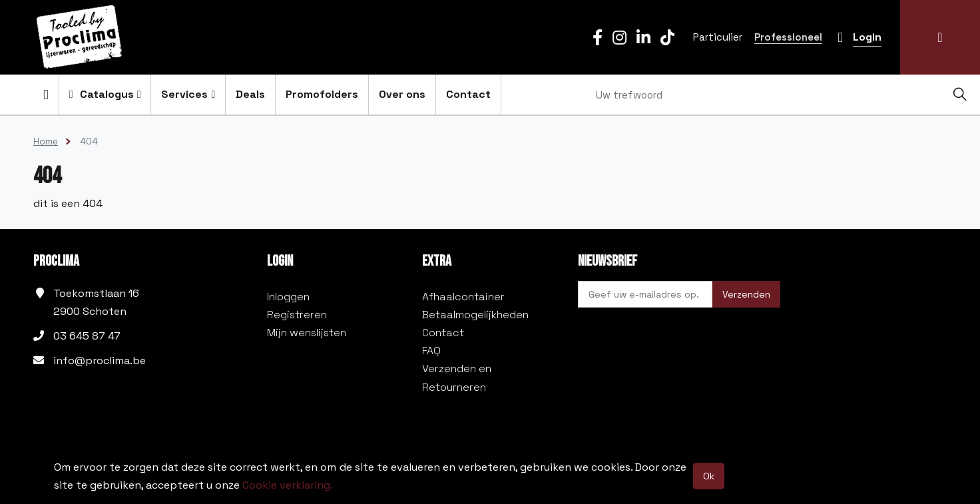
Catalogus (105, 94)
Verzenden (746, 294)
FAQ (431, 351)
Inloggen (288, 297)
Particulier (718, 37)
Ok (709, 476)
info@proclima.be (100, 361)
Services (188, 94)
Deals (250, 94)
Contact (468, 94)
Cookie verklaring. (288, 485)
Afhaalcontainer (463, 297)
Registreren (297, 315)
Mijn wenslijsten (307, 333)
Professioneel (788, 37)
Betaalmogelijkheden (475, 315)
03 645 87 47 (87, 336)
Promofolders (322, 94)
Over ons (402, 94)
